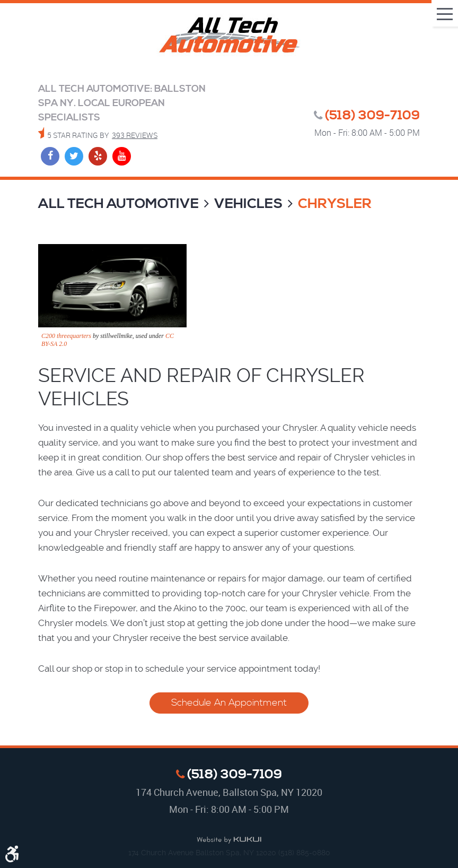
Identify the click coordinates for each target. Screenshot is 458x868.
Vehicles (248, 204)
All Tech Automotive (118, 204)
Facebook (50, 156)
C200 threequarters (66, 336)
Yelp (98, 156)
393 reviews (135, 135)
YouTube (122, 156)
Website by (229, 840)
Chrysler (335, 204)
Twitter (74, 156)
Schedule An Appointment (229, 703)
